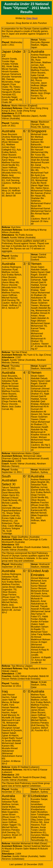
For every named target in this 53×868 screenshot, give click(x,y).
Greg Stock (32, 18)
